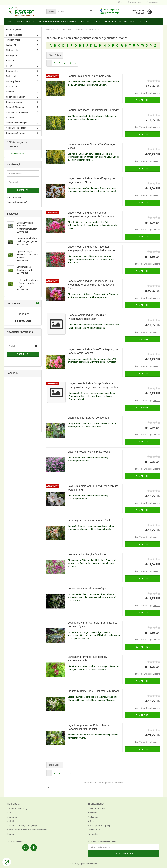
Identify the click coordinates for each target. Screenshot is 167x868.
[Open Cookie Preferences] (7, 862)
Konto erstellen (14, 197)
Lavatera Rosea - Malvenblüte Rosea (89, 452)
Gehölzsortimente (14, 102)
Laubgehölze (12, 45)
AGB (9, 813)
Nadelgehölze (12, 50)
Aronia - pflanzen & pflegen (100, 825)
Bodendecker (12, 76)
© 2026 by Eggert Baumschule (83, 864)
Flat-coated (93, 834)
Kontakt (86, 21)
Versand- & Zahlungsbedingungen (58, 21)
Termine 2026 (94, 830)
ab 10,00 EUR (23, 321)
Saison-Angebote (14, 35)
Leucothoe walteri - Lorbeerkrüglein (88, 589)
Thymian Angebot (14, 40)
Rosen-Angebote (14, 30)
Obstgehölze (12, 71)
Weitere (144, 21)
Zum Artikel (143, 100)
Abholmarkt (93, 813)
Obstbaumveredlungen (17, 123)
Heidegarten (12, 55)
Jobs (10, 21)
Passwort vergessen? (17, 202)
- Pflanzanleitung (17, 154)
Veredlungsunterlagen (16, 128)
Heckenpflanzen (14, 81)
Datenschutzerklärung (17, 808)
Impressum (12, 817)
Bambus (10, 92)
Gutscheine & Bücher (16, 133)
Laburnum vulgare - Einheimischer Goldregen (94, 110)
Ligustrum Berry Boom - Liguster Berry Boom (93, 691)
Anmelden (23, 190)
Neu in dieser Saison (16, 97)
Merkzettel (152, 2)
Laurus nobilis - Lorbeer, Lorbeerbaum (89, 418)
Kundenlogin (135, 2)
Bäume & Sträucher (15, 107)
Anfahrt (91, 821)
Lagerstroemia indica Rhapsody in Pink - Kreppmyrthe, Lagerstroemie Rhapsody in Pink (92, 285)
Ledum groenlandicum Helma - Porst (89, 520)
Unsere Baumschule (97, 808)
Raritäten (10, 61)
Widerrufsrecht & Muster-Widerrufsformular (27, 830)
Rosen (9, 66)
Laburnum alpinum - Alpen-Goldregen (89, 76)
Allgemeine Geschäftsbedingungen (115, 21)
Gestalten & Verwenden (17, 112)
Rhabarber (23, 314)
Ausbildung (93, 817)
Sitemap (11, 834)
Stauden (10, 118)
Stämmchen (12, 86)
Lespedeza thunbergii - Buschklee (87, 554)
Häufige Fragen (26, 21)
